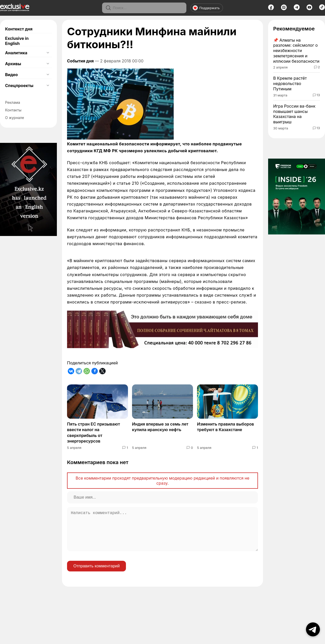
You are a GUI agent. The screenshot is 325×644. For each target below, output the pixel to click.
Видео (11, 75)
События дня (80, 61)
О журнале (15, 118)
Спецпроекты (19, 86)
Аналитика (16, 53)
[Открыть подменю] (48, 53)
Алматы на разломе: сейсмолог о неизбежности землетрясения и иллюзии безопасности (296, 51)
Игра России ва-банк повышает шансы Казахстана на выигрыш (294, 114)
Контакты (13, 110)
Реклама (13, 102)
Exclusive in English (17, 41)
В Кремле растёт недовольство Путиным (290, 83)
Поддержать (206, 8)
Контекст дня (19, 29)
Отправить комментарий (96, 574)
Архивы (13, 64)
